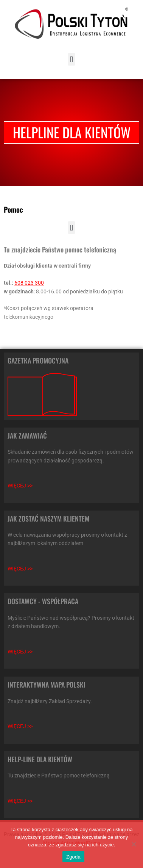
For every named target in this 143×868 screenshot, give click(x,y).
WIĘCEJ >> (20, 486)
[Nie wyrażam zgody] (134, 844)
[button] (71, 59)
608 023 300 (29, 283)
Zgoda (73, 857)
